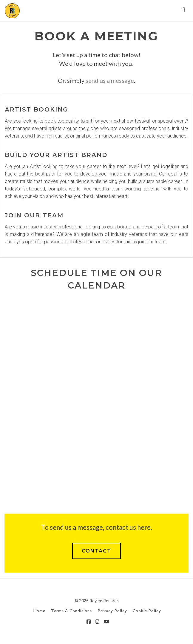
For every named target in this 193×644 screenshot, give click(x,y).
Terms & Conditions (71, 611)
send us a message (110, 80)
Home (39, 611)
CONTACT (96, 551)
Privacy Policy (112, 611)
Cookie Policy (147, 611)
